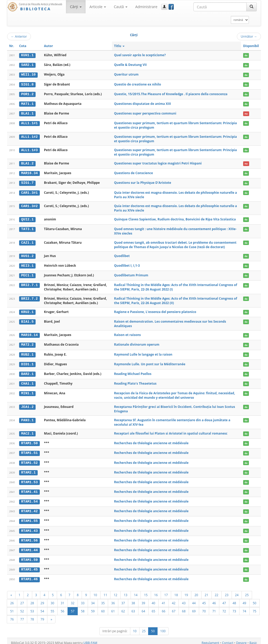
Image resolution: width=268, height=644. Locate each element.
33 (83, 599)
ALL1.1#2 (29, 136)
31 (63, 599)
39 (143, 599)
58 (83, 607)
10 (95, 591)
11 (105, 591)
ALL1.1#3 (29, 149)
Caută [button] (121, 7)
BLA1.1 (27, 113)
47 (224, 599)
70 (204, 607)
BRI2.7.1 (29, 284)
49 (244, 599)
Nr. (12, 46)
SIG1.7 (27, 182)
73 (234, 607)
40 (154, 599)
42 (174, 599)
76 (12, 615)
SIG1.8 (27, 84)
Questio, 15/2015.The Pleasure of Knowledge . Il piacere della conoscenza (171, 93)
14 (136, 591)
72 (224, 607)
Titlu (119, 46)
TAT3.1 (27, 228)
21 (206, 591)
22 (217, 591)
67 (174, 607)
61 (113, 607)
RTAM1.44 (29, 547)
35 (103, 599)
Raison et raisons (127, 334)
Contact (228, 639)
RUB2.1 (27, 353)
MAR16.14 (29, 334)
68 (184, 607)
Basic (253, 639)
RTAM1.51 (29, 451)
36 (113, 599)
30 (52, 599)
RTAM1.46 (29, 576)
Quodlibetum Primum (131, 274)
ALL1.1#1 (29, 123)
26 (12, 599)
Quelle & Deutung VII (130, 65)
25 (247, 591)
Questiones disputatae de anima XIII (143, 103)
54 (42, 607)
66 (164, 607)
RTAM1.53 (29, 480)
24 (237, 591)
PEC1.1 (27, 274)
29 (42, 599)
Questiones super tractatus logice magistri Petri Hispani (158, 163)
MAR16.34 (29, 172)
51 (12, 607)
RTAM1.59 (29, 556)
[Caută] (252, 7)
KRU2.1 (27, 311)
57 (73, 607)
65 (154, 607)
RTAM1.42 (29, 508)
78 (32, 615)
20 (196, 591)
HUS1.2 (27, 255)
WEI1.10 (28, 75)
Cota (23, 46)
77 (22, 615)
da (246, 55)
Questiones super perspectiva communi (145, 113)
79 (42, 615)
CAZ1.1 (27, 241)
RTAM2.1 (28, 470)
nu (246, 113)
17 (166, 591)
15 (146, 591)
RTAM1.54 (29, 499)
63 (133, 607)
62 (123, 607)
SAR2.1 (27, 65)
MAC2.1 (27, 431)
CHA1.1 (27, 382)
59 (93, 607)
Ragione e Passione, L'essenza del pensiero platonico (155, 310)
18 (176, 591)
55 (52, 607)
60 (103, 607)
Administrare (146, 7)
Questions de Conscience (134, 172)
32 (73, 599)
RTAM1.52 (29, 460)
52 (22, 607)
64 (143, 607)
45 (204, 599)
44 (194, 599)
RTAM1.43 (29, 528)
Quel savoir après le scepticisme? (140, 55)
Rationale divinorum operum (137, 343)
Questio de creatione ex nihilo (138, 84)
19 (186, 591)
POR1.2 (27, 94)
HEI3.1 (27, 264)
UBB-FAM (90, 639)
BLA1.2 (27, 163)
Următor (249, 36)
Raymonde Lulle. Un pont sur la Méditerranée (150, 362)
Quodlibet (122, 255)
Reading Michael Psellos (133, 372)
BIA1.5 (27, 320)
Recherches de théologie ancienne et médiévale (151, 441)
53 (32, 607)
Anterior (19, 36)
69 (194, 607)
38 (133, 599)
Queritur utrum (126, 74)
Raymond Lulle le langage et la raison (143, 353)
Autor (48, 46)
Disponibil (251, 46)
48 (234, 599)
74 (244, 607)
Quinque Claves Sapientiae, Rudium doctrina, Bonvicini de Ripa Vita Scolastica (175, 218)
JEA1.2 (27, 405)
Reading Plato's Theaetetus (135, 382)
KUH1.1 (27, 55)
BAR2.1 (27, 372)
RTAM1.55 (29, 518)
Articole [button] (98, 7)
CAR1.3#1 (29, 192)
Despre (241, 639)
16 (156, 591)
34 (93, 599)
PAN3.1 (27, 418)
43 (184, 599)
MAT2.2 (27, 343)
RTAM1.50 (29, 441)
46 (214, 599)
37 (123, 599)
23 (227, 591)
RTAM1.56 (29, 537)
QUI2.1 (27, 218)
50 (255, 599)
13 (126, 591)
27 (22, 599)
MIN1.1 (27, 391)
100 (163, 627)
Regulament (210, 639)
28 (32, 599)
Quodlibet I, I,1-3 (127, 264)
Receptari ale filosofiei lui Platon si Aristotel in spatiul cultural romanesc (171, 431)
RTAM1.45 (29, 566)
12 (115, 591)
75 (255, 607)
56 (63, 607)
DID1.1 (27, 362)
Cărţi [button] (76, 7)
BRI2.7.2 (29, 297)
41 (164, 599)
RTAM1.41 (29, 489)
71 (214, 607)
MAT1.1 (27, 103)
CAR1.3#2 (29, 205)
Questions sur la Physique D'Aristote (143, 182)
